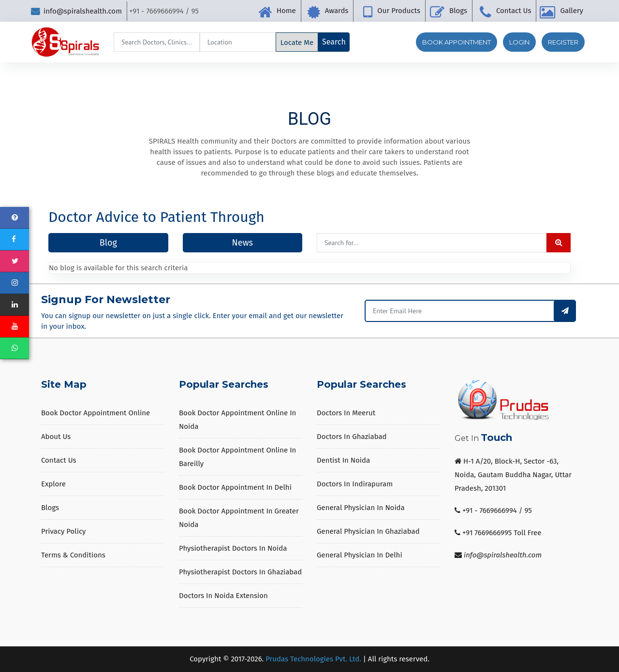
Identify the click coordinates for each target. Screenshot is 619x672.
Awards (337, 11)
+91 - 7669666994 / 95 (497, 511)
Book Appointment (457, 42)
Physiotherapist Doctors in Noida (233, 548)
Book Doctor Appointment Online (96, 413)
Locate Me (297, 43)
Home (286, 11)
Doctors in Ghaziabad (352, 437)
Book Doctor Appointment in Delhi (235, 487)
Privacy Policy (63, 531)
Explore (53, 484)
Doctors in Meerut (346, 413)
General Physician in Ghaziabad (368, 531)
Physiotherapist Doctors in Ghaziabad (240, 572)
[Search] (157, 42)
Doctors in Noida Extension (223, 596)
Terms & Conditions (73, 555)
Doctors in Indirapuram (355, 484)
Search (334, 42)
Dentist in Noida (343, 460)
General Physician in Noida (361, 508)
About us (56, 437)
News (243, 243)
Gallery (572, 11)
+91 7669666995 (487, 533)
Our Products (399, 11)
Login (519, 42)
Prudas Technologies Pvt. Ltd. (313, 659)
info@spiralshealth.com (76, 11)
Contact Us (514, 11)
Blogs (458, 11)
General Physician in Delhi (360, 555)
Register (563, 42)
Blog (108, 243)
